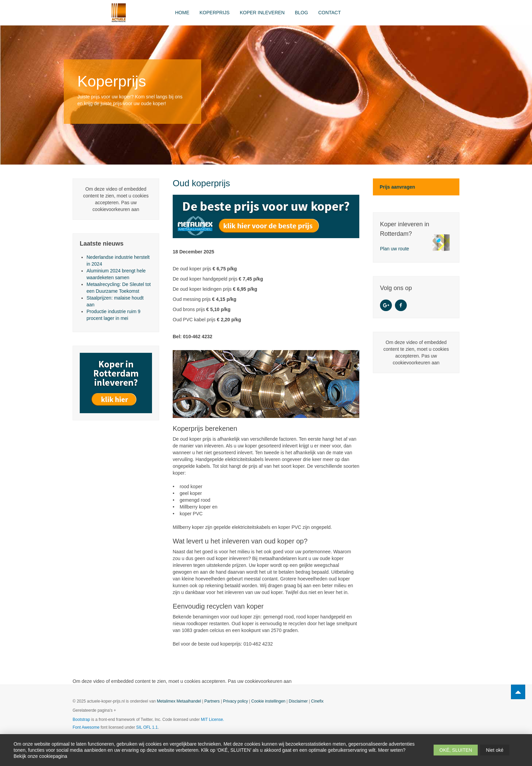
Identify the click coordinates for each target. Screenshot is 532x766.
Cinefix (317, 701)
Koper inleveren (262, 13)
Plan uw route (395, 249)
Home (182, 13)
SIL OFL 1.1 (147, 727)
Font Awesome (86, 727)
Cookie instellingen (269, 701)
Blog (301, 13)
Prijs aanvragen (397, 187)
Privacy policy (235, 701)
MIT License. (212, 720)
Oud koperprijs (201, 183)
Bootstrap (81, 720)
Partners (212, 701)
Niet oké (495, 750)
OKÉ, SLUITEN (456, 750)
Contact (330, 13)
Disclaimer (298, 701)
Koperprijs (215, 13)
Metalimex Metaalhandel (179, 701)
